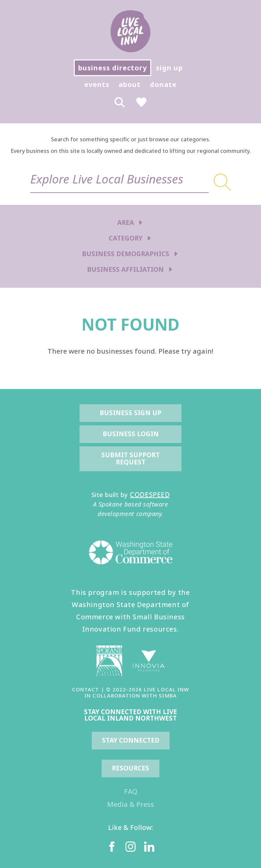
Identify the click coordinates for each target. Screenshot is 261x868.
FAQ (131, 791)
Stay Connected (131, 740)
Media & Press (130, 804)
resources (130, 768)
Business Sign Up (130, 413)
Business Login (131, 434)
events (97, 84)
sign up (169, 68)
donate (163, 84)
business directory (112, 68)
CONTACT (85, 689)
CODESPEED (150, 494)
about (130, 84)
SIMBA (168, 695)
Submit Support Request (131, 459)
